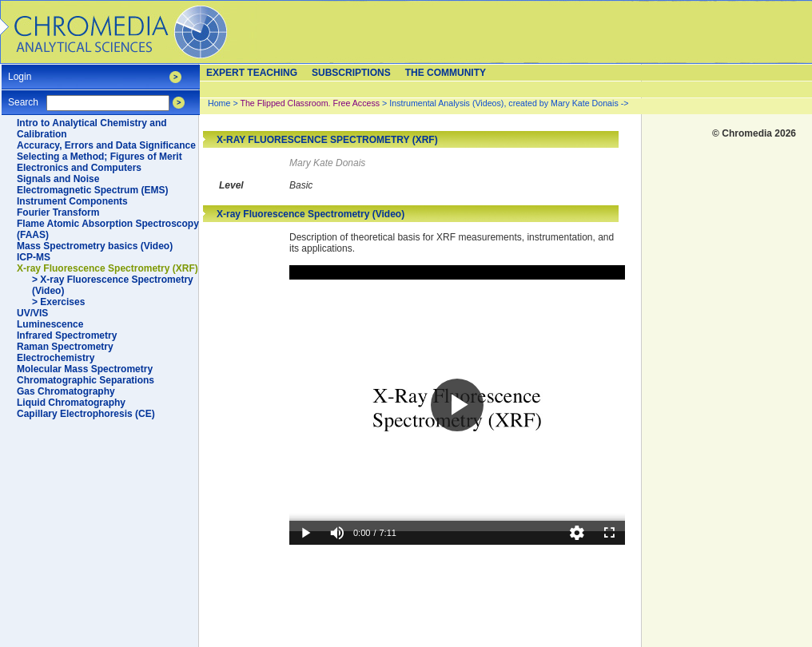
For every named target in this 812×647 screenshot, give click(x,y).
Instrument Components (72, 201)
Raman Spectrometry (65, 347)
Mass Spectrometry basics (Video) (95, 246)
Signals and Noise (58, 179)
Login (20, 71)
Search (23, 97)
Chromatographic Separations (86, 380)
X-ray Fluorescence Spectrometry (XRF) (107, 268)
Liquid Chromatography (71, 403)
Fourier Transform (58, 212)
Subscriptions (351, 73)
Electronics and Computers (79, 168)
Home (219, 103)
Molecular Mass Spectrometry (85, 369)
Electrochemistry (56, 358)
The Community (446, 73)
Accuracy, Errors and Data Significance (106, 145)
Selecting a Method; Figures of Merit (100, 157)
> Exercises (58, 302)
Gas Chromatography (66, 391)
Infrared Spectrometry (67, 335)
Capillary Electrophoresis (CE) (86, 414)
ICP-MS (34, 257)
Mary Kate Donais (327, 163)
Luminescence (50, 324)
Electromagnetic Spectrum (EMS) (92, 190)
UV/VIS (32, 313)
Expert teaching (252, 73)
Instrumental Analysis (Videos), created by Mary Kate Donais (504, 103)
